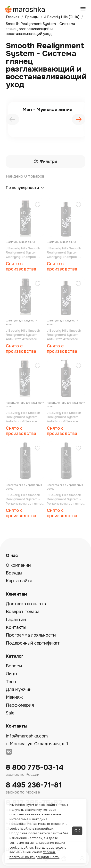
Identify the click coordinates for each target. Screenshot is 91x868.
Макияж (14, 697)
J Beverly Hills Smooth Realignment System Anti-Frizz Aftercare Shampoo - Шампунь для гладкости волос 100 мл (23, 335)
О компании (18, 565)
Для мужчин (19, 689)
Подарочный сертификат (33, 643)
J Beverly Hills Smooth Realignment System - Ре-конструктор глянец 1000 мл (25, 499)
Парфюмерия (20, 705)
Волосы (14, 666)
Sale (10, 713)
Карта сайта (19, 581)
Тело (11, 682)
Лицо (11, 674)
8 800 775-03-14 (35, 767)
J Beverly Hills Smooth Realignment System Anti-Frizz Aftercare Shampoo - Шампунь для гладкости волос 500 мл (64, 335)
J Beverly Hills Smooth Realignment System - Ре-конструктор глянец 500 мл (66, 499)
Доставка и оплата (26, 604)
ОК (77, 831)
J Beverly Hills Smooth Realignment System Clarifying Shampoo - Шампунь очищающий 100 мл (23, 253)
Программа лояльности (31, 635)
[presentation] (12, 119)
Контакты (16, 627)
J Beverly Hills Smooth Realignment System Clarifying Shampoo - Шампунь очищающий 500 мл (64, 253)
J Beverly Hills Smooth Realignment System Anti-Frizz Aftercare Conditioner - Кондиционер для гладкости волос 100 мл (25, 417)
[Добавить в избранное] (38, 205)
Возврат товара (23, 612)
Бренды (14, 573)
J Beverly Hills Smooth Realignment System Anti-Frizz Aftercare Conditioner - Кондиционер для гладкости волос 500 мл (64, 417)
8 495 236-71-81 (34, 785)
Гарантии (16, 620)
